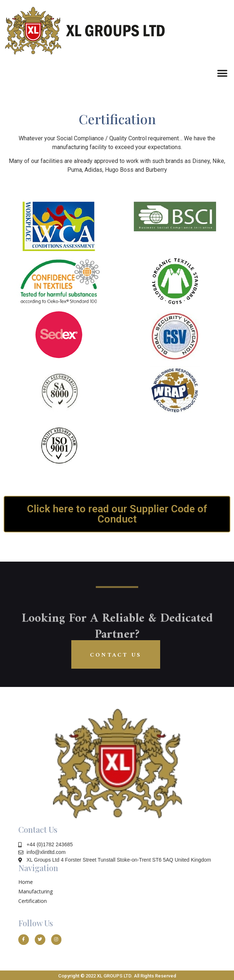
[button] (222, 73)
